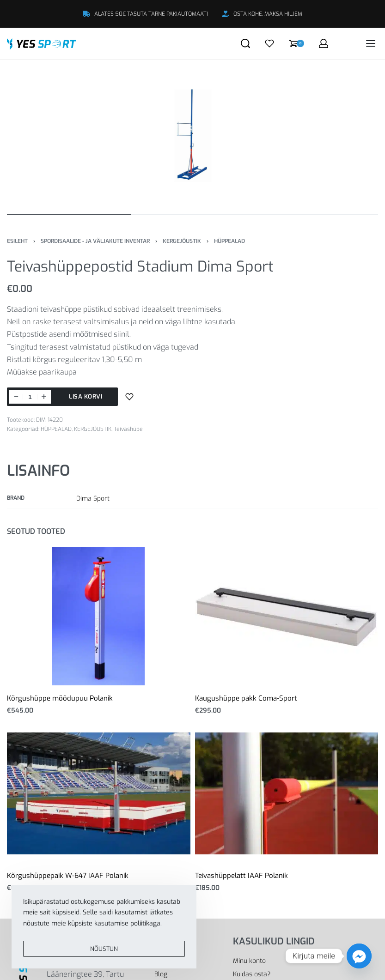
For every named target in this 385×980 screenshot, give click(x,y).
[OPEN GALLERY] (192, 136)
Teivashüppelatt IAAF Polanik (241, 876)
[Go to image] (69, 215)
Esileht (17, 241)
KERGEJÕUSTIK (182, 241)
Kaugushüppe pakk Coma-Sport (246, 698)
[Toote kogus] (30, 397)
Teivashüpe (128, 429)
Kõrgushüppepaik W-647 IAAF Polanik (68, 876)
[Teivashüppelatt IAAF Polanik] (287, 793)
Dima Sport (93, 499)
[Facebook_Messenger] (359, 956)
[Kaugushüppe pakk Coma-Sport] (287, 616)
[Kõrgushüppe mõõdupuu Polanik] (98, 616)
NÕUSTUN (104, 953)
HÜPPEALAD (229, 241)
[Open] (269, 43)
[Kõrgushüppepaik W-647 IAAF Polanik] (99, 793)
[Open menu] (371, 43)
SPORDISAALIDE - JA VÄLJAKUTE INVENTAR (95, 241)
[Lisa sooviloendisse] (129, 397)
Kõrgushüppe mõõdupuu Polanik (60, 698)
